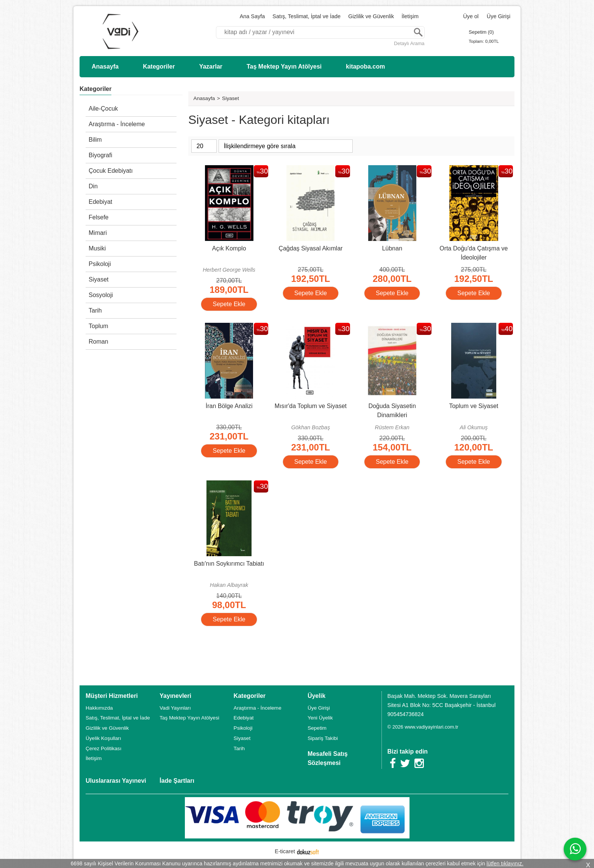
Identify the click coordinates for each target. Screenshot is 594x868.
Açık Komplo (229, 248)
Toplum (98, 326)
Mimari (98, 233)
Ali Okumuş (474, 427)
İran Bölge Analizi (229, 406)
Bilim (95, 140)
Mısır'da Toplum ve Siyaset (311, 406)
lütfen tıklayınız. (505, 863)
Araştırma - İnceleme (117, 124)
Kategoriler (95, 89)
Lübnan (392, 248)
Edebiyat (100, 202)
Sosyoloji (101, 295)
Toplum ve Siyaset (474, 406)
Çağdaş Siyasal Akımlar (310, 248)
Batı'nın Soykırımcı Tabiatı (229, 564)
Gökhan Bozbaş (311, 427)
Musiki (97, 248)
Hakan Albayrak (229, 585)
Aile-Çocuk (103, 109)
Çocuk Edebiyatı (111, 171)
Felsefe (98, 217)
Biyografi (100, 155)
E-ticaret (285, 851)
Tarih (95, 310)
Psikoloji (100, 264)
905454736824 (406, 714)
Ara (418, 32)
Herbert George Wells (229, 270)
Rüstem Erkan (392, 427)
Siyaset (98, 279)
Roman (98, 342)
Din (93, 186)
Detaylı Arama (409, 43)
